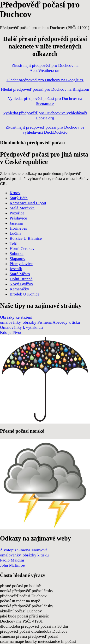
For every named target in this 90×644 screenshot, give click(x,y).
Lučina (15, 233)
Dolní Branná (21, 279)
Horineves (18, 228)
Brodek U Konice (24, 294)
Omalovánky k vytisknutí (21, 327)
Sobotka (17, 253)
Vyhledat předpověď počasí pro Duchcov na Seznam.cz (45, 101)
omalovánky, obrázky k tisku (24, 555)
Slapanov (17, 259)
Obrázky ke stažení (16, 317)
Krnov (15, 193)
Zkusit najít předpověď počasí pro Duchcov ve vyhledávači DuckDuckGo (45, 130)
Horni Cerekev (22, 248)
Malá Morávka (22, 208)
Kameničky (19, 289)
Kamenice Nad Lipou (28, 203)
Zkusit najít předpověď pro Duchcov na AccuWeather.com (45, 68)
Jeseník (16, 269)
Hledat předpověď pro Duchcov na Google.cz (45, 80)
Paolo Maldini (12, 560)
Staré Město (20, 274)
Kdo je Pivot (11, 332)
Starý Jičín (19, 198)
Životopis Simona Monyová (24, 550)
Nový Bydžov (21, 284)
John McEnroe (12, 565)
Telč (13, 243)
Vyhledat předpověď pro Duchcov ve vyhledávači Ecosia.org (45, 115)
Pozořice (17, 213)
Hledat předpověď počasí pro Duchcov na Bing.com (45, 89)
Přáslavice (18, 218)
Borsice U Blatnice (26, 238)
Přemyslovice (21, 264)
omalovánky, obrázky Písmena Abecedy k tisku (40, 322)
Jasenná (16, 223)
